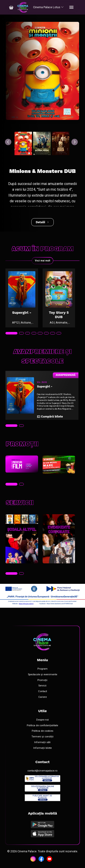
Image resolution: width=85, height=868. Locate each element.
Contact (42, 691)
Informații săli (42, 742)
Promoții (42, 680)
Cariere (42, 697)
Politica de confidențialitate (42, 726)
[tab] (11, 333)
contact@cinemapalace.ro (42, 771)
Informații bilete (42, 748)
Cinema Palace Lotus (48, 7)
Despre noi (42, 720)
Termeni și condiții (42, 737)
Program (42, 669)
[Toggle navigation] (71, 7)
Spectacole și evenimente (42, 675)
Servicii (42, 686)
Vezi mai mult (42, 261)
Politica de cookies (42, 731)
